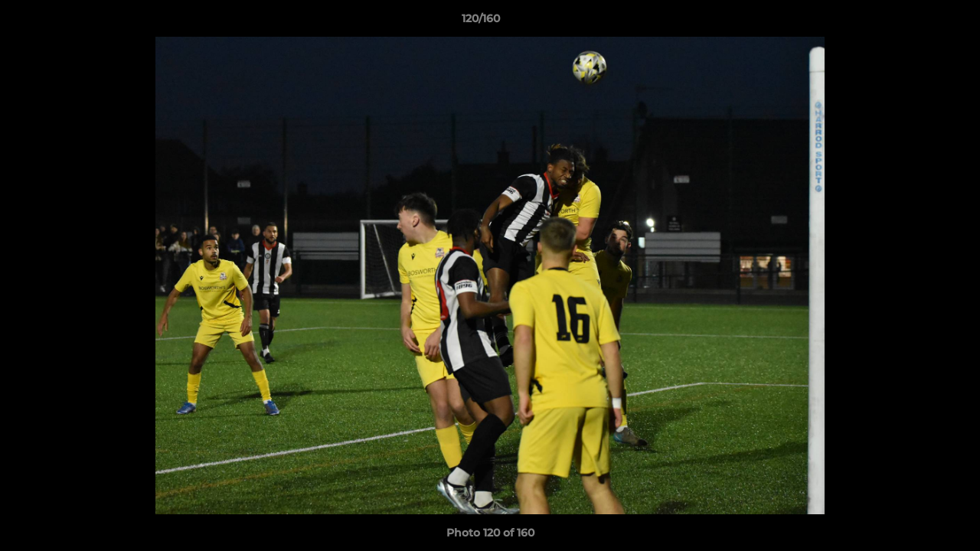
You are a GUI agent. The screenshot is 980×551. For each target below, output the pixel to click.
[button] (916, 22)
